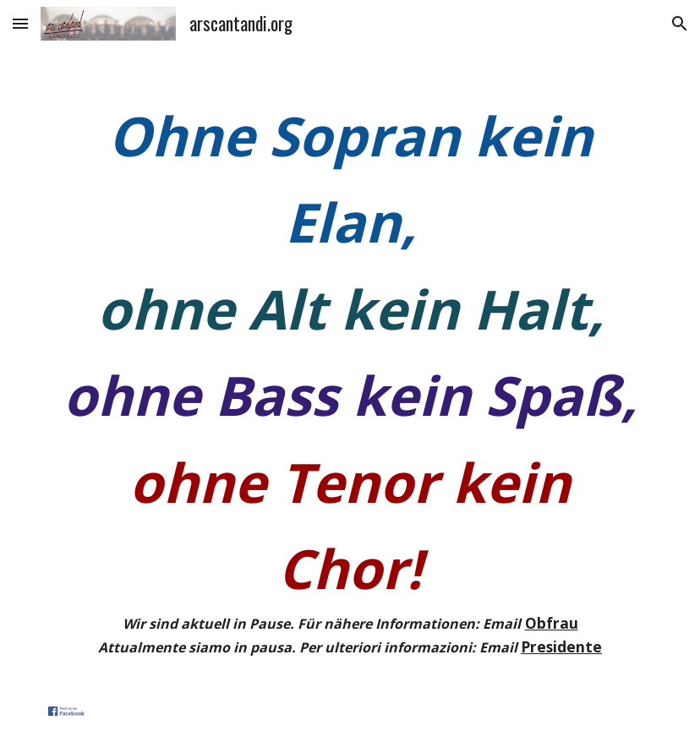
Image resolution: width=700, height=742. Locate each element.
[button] (20, 23)
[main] (350, 376)
